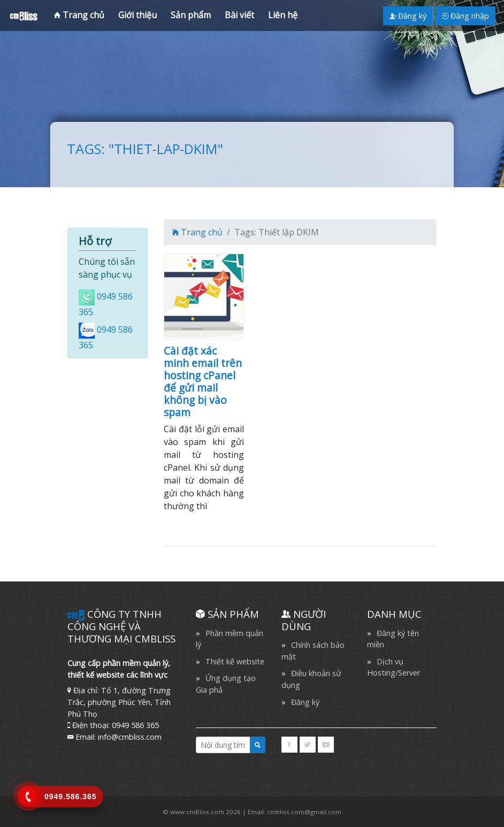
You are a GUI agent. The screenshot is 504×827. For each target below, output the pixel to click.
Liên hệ (283, 15)
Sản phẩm (191, 15)
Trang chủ (79, 15)
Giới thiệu (138, 15)
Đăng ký (408, 16)
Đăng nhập (465, 16)
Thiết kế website (235, 661)
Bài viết (239, 15)
